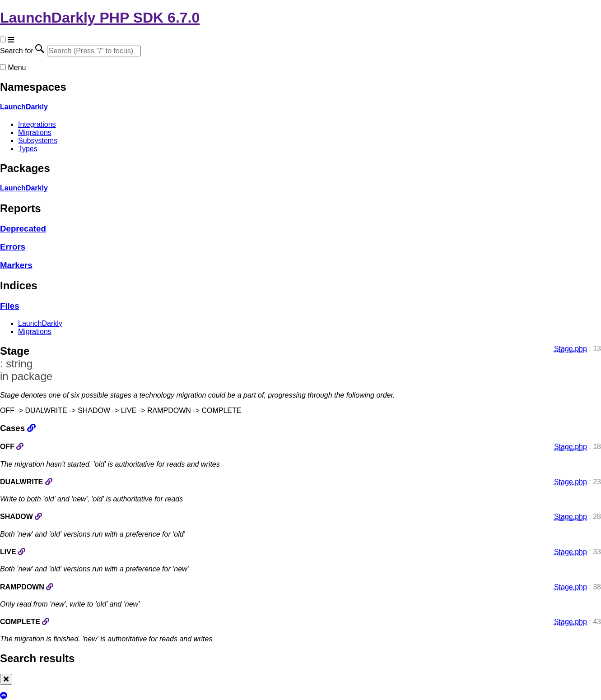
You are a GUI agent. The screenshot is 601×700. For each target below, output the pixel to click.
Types (28, 149)
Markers (16, 265)
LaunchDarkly (24, 107)
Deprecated (23, 229)
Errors (13, 247)
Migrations (35, 132)
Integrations (37, 124)
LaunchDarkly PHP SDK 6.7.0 (100, 18)
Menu (17, 67)
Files (10, 306)
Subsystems (38, 141)
